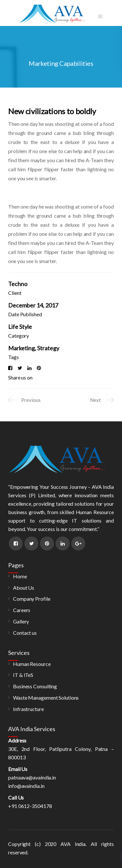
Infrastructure (28, 709)
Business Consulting (35, 686)
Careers (22, 610)
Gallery (21, 621)
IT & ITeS (23, 675)
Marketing (21, 348)
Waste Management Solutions (46, 698)
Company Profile (32, 599)
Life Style (20, 327)
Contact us (25, 633)
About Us (24, 588)
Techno (18, 284)
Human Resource (32, 664)
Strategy (48, 348)
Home (20, 576)
